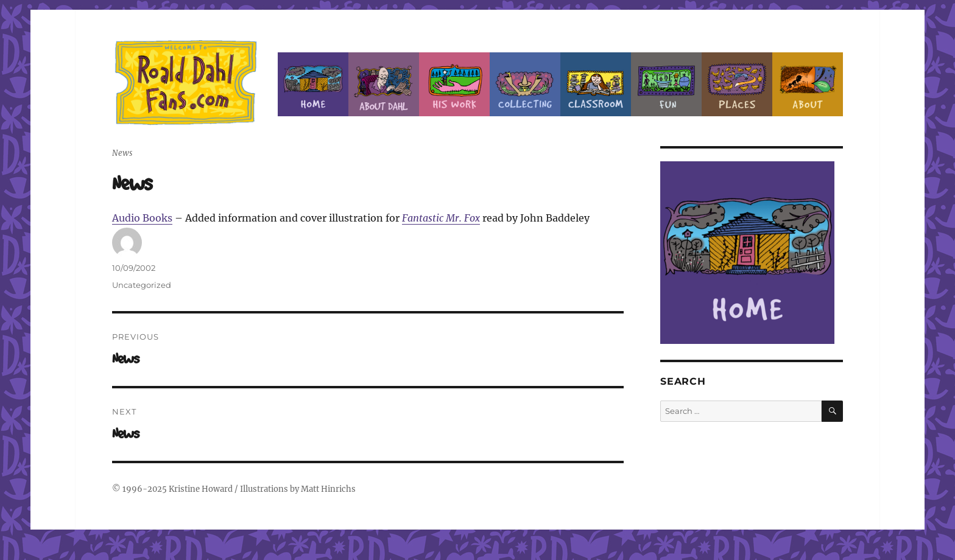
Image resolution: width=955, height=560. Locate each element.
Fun (666, 84)
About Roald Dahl (384, 84)
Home (313, 84)
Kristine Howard (201, 489)
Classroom (596, 84)
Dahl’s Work (454, 84)
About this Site (808, 84)
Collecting (525, 84)
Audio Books (142, 218)
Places (737, 84)
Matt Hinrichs (328, 489)
